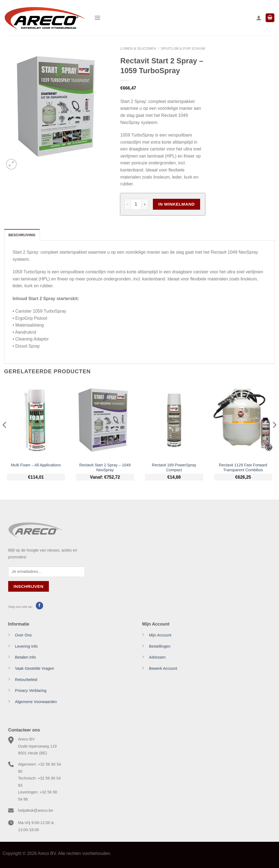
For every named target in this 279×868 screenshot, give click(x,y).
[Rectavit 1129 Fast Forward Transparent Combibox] (243, 420)
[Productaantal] (136, 204)
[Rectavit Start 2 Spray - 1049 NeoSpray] (105, 420)
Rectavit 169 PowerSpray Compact (174, 468)
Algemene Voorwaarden (36, 702)
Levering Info (26, 646)
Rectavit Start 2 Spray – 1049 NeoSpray (105, 468)
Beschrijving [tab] (22, 235)
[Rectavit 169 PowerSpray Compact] (174, 420)
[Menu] (97, 18)
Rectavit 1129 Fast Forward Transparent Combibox (243, 468)
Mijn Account (160, 635)
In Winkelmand (177, 204)
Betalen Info (26, 657)
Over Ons (23, 635)
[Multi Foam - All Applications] (36, 420)
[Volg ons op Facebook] (39, 606)
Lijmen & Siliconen (138, 48)
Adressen (157, 657)
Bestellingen (160, 646)
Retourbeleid (26, 680)
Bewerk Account (163, 668)
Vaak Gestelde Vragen (35, 668)
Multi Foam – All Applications (36, 465)
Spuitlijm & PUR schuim (183, 48)
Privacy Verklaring (31, 691)
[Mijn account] (259, 18)
